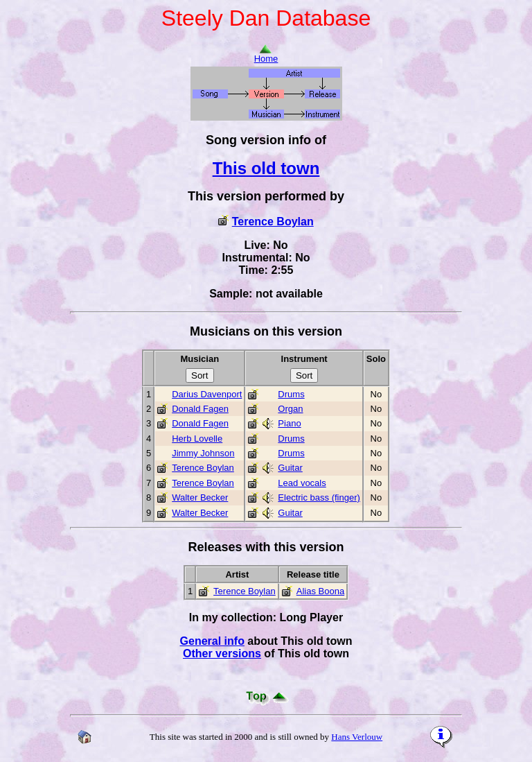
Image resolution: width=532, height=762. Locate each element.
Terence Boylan (273, 222)
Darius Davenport (207, 394)
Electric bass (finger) (319, 497)
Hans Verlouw (357, 737)
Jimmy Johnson (203, 453)
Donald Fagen (200, 409)
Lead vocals (302, 483)
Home (266, 54)
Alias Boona (320, 591)
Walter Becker (200, 497)
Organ (290, 409)
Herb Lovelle (197, 439)
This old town (266, 168)
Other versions (222, 653)
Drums (291, 394)
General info (212, 641)
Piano (289, 423)
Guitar (290, 468)
